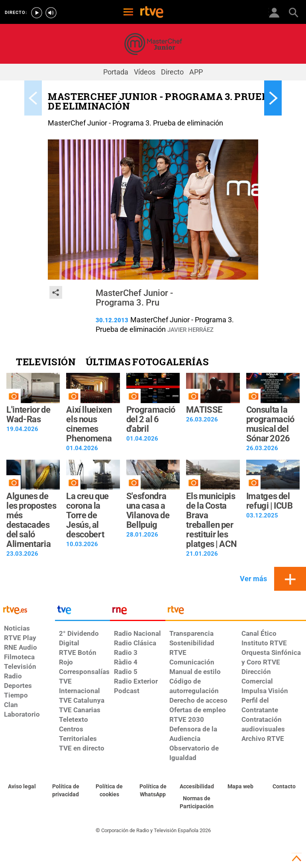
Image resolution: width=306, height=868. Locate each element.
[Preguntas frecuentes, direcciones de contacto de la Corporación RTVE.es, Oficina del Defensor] (284, 787)
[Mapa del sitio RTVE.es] (241, 787)
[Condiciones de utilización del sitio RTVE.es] (22, 787)
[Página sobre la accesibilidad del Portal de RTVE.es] (197, 787)
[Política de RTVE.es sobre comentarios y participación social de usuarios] (197, 803)
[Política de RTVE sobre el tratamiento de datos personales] (66, 791)
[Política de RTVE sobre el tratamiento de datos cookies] (109, 791)
